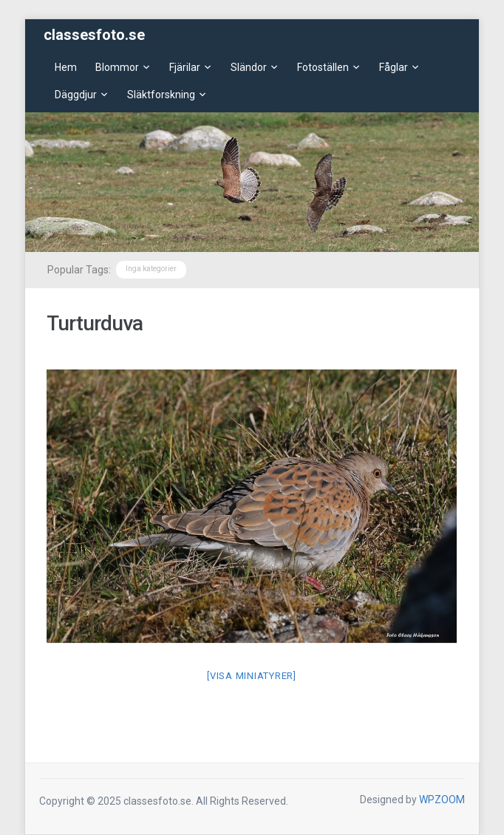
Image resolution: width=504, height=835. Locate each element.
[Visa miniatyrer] (252, 676)
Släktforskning (161, 95)
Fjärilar (185, 67)
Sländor (249, 67)
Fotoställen (323, 67)
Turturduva (95, 323)
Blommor (117, 67)
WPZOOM (442, 800)
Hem (66, 67)
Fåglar (394, 67)
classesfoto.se (94, 35)
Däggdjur (76, 95)
